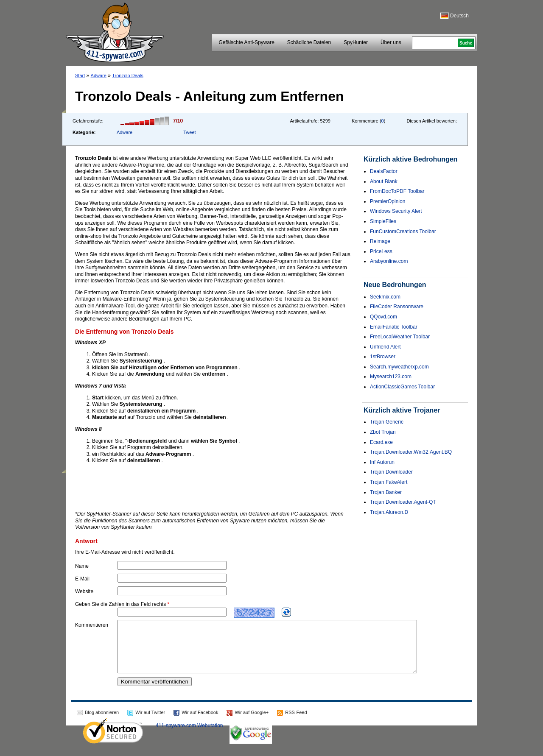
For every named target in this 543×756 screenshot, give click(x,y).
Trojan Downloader (391, 472)
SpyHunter (356, 42)
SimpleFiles (383, 221)
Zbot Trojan (383, 432)
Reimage (380, 241)
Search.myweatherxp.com (399, 367)
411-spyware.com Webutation (189, 736)
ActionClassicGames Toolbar (402, 387)
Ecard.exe (381, 442)
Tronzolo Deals (128, 75)
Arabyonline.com (389, 261)
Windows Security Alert (396, 211)
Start (80, 75)
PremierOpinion (388, 201)
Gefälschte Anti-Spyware (246, 42)
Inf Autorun (382, 462)
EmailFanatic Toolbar (394, 327)
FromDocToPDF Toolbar (397, 191)
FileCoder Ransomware (397, 307)
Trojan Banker (386, 492)
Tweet (189, 132)
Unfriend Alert (385, 347)
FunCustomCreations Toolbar (403, 232)
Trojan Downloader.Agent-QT (403, 502)
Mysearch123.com (391, 377)
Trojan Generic (387, 422)
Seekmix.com (385, 297)
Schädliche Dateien (309, 42)
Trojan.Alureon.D (389, 512)
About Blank (384, 181)
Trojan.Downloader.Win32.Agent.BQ (411, 452)
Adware (99, 75)
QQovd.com (383, 317)
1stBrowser (383, 357)
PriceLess (381, 251)
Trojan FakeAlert (389, 482)
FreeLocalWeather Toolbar (400, 337)
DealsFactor (384, 171)
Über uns (391, 42)
